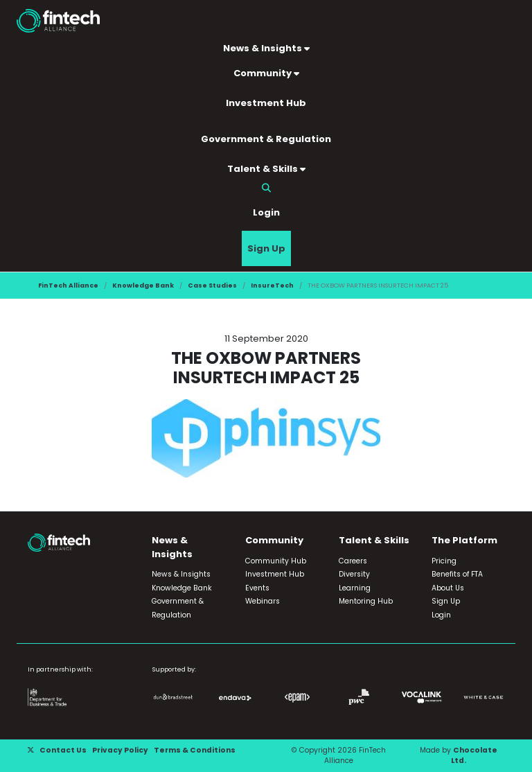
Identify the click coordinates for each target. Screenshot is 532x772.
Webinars (263, 601)
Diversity (354, 574)
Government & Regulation (266, 139)
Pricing (444, 561)
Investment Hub (266, 103)
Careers (353, 561)
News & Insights (266, 48)
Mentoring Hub (366, 601)
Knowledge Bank (143, 285)
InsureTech (272, 285)
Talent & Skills (266, 169)
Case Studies (212, 285)
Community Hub (276, 561)
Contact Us (63, 750)
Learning (355, 588)
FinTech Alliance (68, 285)
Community (266, 73)
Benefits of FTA (457, 574)
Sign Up (266, 248)
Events (257, 588)
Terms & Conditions (195, 750)
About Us (448, 588)
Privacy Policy (120, 750)
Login (266, 212)
